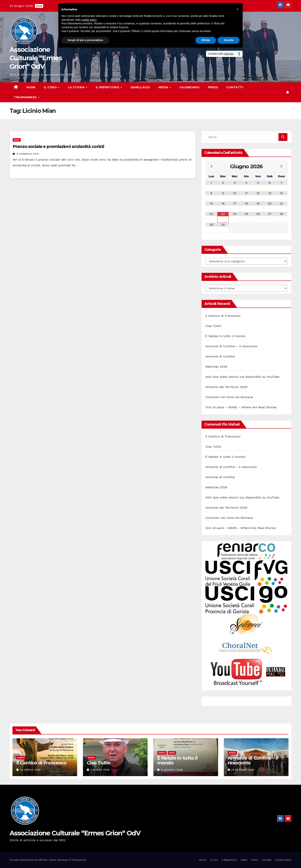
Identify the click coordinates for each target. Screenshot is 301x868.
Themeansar (79, 860)
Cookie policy (283, 860)
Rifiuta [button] (206, 40)
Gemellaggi (140, 87)
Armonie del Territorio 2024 (226, 387)
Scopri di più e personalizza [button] (85, 40)
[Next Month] (281, 166)
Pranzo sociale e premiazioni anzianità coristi (58, 146)
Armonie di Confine (220, 356)
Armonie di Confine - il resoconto (231, 467)
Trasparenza (26, 97)
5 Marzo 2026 (100, 770)
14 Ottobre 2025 (243, 770)
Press (213, 87)
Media (164, 87)
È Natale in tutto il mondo (225, 336)
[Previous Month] (211, 166)
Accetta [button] (229, 40)
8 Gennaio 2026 (172, 770)
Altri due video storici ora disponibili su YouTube (242, 377)
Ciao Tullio (213, 326)
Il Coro (51, 87)
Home (31, 87)
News (17, 140)
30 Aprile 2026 (30, 770)
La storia (77, 87)
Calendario (189, 87)
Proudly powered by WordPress (29, 860)
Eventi (21, 758)
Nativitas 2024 (216, 367)
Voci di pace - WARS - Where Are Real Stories (241, 528)
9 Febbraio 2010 (28, 154)
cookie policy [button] (89, 20)
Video (244, 860)
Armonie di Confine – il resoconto (231, 346)
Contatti (235, 87)
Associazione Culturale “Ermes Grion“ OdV (36, 58)
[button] (238, 9)
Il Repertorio (108, 87)
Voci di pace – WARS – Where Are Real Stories (241, 407)
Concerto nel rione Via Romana (229, 397)
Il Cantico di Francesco (223, 316)
